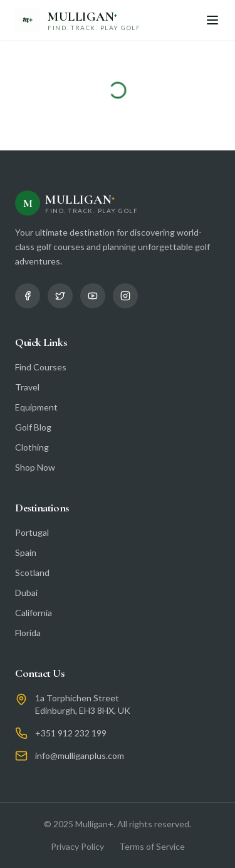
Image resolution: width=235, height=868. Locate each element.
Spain (26, 552)
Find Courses (41, 367)
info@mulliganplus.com (80, 756)
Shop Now (35, 467)
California (34, 613)
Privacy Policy (77, 846)
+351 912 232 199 (71, 733)
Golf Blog (33, 427)
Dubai (26, 593)
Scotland (32, 573)
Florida (28, 633)
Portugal (32, 532)
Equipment (36, 407)
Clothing (32, 447)
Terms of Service (152, 846)
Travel (27, 387)
